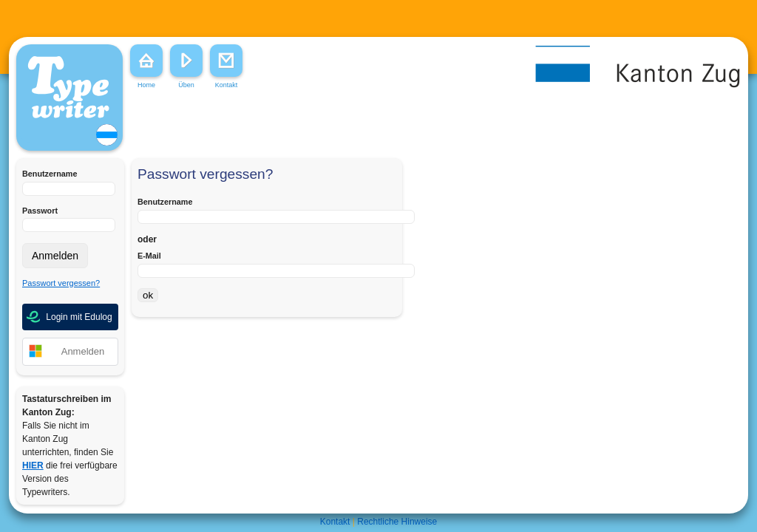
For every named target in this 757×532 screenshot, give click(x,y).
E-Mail (149, 256)
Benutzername (50, 174)
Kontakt (335, 522)
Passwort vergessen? (61, 283)
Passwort (40, 211)
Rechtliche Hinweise (397, 522)
